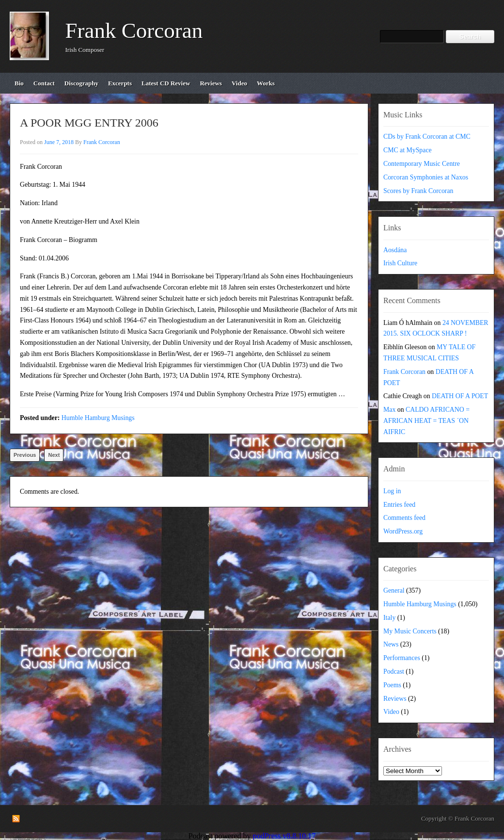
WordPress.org (403, 531)
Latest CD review (166, 83)
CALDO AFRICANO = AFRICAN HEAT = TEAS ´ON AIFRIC (426, 421)
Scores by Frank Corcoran (418, 191)
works (266, 83)
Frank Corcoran (134, 31)
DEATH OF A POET (460, 396)
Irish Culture (400, 263)
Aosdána (395, 250)
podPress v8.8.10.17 (284, 836)
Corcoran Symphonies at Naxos (426, 177)
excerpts (120, 83)
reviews (211, 83)
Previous (25, 455)
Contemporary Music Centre (422, 164)
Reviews (395, 699)
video (239, 83)
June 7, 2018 (59, 142)
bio (19, 83)
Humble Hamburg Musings (98, 418)
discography (81, 83)
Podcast (394, 671)
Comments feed (404, 518)
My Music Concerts (410, 631)
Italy (389, 618)
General (394, 590)
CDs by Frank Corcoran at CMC (427, 137)
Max (389, 410)
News (391, 644)
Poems (392, 685)
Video (391, 712)
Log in (392, 491)
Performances (402, 658)
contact (44, 83)
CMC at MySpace (408, 150)
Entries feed (399, 505)
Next (54, 455)
